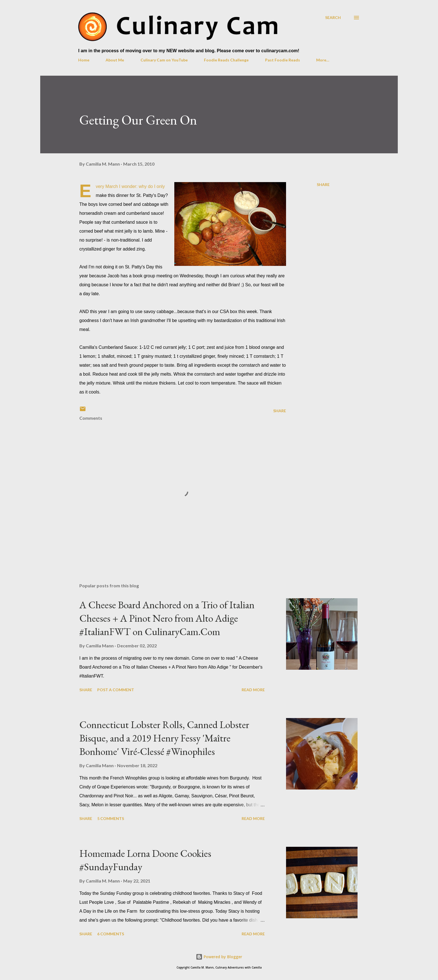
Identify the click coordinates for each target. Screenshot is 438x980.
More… (323, 60)
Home (84, 60)
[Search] (333, 17)
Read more (253, 690)
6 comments (111, 934)
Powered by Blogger (219, 957)
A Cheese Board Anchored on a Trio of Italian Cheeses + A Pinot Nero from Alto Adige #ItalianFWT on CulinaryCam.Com (167, 618)
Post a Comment (116, 690)
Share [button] (323, 184)
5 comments (111, 818)
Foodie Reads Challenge (226, 60)
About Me (115, 60)
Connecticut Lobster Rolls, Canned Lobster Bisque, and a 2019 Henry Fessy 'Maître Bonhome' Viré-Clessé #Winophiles (164, 738)
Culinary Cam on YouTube (164, 60)
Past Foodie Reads (283, 60)
